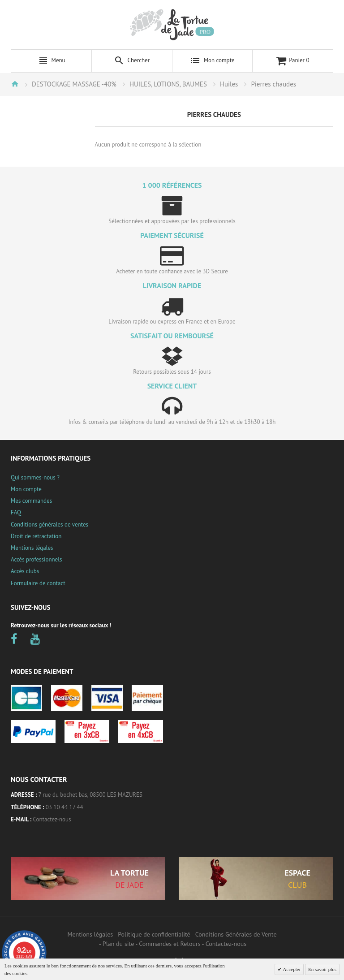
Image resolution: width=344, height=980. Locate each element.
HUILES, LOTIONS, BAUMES (168, 84)
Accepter (291, 969)
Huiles (229, 84)
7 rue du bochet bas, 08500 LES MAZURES (90, 795)
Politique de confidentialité (154, 934)
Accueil (15, 84)
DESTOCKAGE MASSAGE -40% (74, 84)
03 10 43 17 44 (64, 807)
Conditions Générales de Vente (236, 934)
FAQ (16, 512)
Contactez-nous (52, 819)
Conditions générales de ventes (49, 525)
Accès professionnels (36, 559)
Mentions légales (32, 548)
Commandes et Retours (170, 944)
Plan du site (118, 944)
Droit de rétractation (36, 536)
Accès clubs (25, 571)
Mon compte (26, 489)
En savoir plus (322, 969)
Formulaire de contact (38, 583)
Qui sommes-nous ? (35, 477)
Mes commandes (31, 501)
